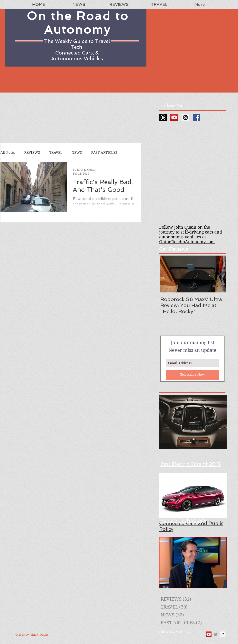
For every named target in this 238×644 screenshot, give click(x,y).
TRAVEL (56, 153)
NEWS (77, 153)
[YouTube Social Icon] (174, 117)
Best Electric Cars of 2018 (190, 464)
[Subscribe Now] (192, 375)
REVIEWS (32, 153)
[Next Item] (219, 274)
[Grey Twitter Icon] (216, 634)
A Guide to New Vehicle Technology (183, 517)
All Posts (8, 153)
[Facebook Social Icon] (197, 117)
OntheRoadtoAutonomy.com (187, 242)
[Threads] (163, 117)
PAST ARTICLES (104, 153)
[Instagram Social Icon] (185, 117)
